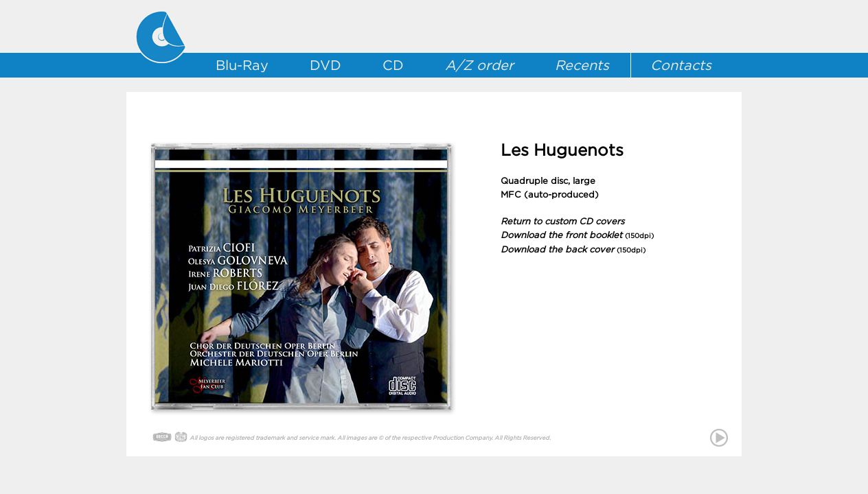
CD (393, 65)
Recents (582, 65)
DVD (325, 65)
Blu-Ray (242, 65)
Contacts (681, 65)
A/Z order (479, 65)
